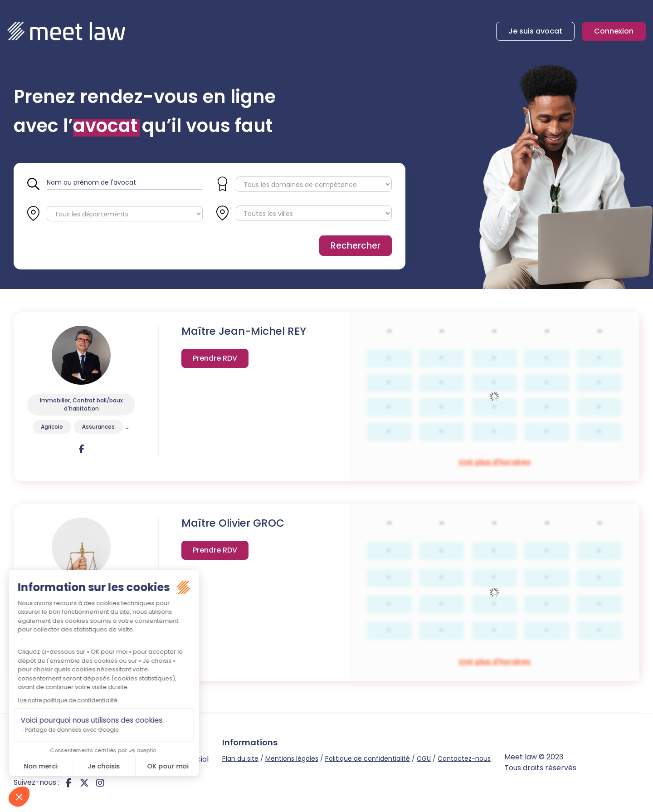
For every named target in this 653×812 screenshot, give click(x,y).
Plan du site (240, 758)
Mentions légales (292, 758)
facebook (68, 783)
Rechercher (356, 246)
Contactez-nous (464, 758)
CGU (424, 758)
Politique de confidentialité (368, 758)
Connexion (614, 31)
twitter (84, 783)
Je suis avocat (535, 31)
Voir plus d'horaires (215, 360)
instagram (100, 783)
